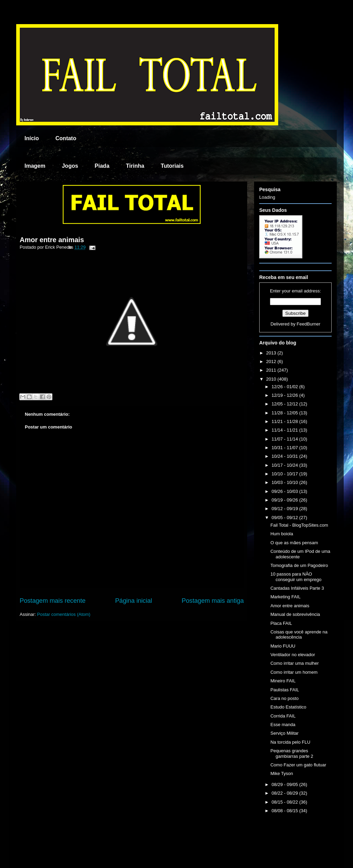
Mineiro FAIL (283, 681)
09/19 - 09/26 (285, 500)
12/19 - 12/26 (285, 395)
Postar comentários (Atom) (64, 614)
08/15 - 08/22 (285, 802)
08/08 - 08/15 (285, 811)
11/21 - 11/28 (285, 421)
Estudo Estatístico (288, 707)
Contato (66, 138)
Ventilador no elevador (293, 655)
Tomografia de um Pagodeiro (299, 565)
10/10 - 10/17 (285, 474)
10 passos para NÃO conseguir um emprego (296, 577)
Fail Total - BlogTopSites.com (299, 525)
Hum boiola (282, 534)
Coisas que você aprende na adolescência (299, 635)
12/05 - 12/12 (285, 404)
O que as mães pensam (294, 543)
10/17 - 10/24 (285, 465)
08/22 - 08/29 (285, 793)
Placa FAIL (281, 623)
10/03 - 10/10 (285, 482)
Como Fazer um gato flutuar (298, 765)
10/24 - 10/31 (285, 456)
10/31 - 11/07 (285, 448)
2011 (272, 370)
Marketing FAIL (285, 597)
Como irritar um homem (294, 672)
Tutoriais (172, 166)
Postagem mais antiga (213, 601)
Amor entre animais (52, 240)
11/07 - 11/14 (285, 439)
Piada (102, 166)
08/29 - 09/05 (285, 784)
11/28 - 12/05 (285, 413)
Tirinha (135, 166)
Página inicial (134, 601)
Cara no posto (284, 698)
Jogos (70, 166)
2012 (272, 361)
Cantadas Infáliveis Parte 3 (297, 588)
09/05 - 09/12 (285, 518)
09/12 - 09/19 (285, 509)
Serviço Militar (284, 733)
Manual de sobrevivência (295, 614)
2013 (272, 353)
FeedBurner (309, 324)
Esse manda (283, 725)
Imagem (35, 166)
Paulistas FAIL (285, 690)
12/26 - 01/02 (285, 387)
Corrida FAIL (283, 716)
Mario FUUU (283, 646)
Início (32, 138)
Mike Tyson (282, 773)
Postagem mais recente (53, 601)
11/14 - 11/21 (285, 430)
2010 (272, 379)
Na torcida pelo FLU (290, 742)
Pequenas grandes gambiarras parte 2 (292, 753)
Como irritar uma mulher (294, 663)
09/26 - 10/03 (285, 491)
